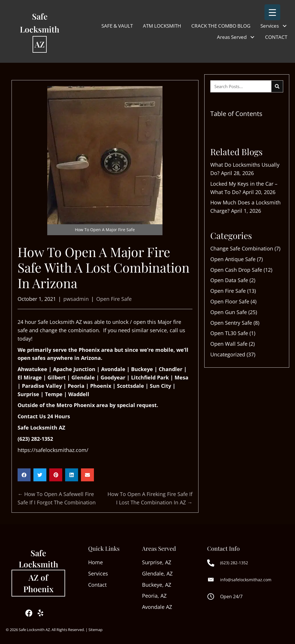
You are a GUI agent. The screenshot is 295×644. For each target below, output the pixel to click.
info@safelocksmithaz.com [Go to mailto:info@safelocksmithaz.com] (246, 580)
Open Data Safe (229, 280)
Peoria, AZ (154, 596)
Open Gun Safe (229, 312)
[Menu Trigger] (272, 12)
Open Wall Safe (229, 344)
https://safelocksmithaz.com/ (53, 450)
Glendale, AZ (157, 573)
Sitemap (96, 630)
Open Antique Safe (233, 259)
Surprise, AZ (157, 562)
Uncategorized (228, 354)
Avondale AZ (157, 607)
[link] (117, 26)
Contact (97, 585)
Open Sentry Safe (231, 323)
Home (96, 562)
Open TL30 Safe (229, 333)
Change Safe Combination (242, 248)
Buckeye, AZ (157, 585)
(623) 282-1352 (35, 439)
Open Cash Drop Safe (236, 270)
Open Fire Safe (114, 299)
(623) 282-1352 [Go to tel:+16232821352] (234, 563)
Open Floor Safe (230, 301)
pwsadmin (76, 299)
